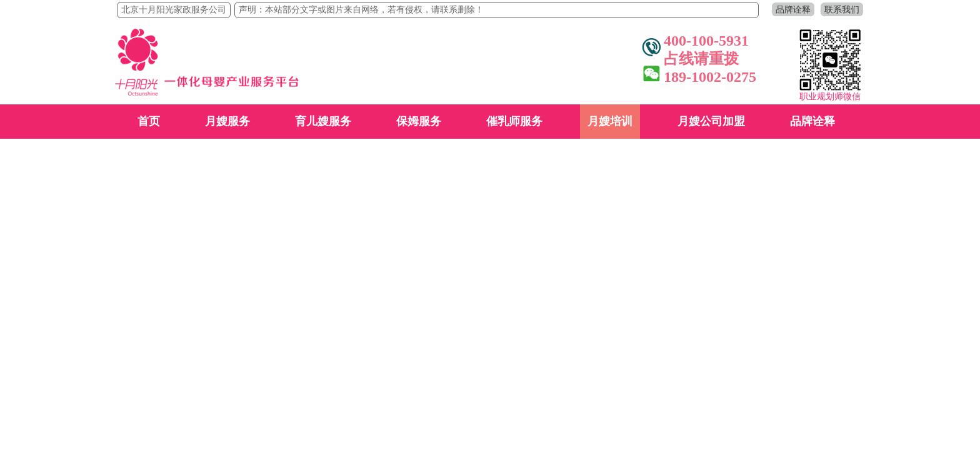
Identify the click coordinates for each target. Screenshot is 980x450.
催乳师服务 (514, 121)
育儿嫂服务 (323, 121)
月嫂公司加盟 (711, 121)
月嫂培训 (610, 121)
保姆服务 (419, 121)
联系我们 (842, 9)
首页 (149, 121)
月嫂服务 (227, 121)
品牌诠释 (793, 9)
